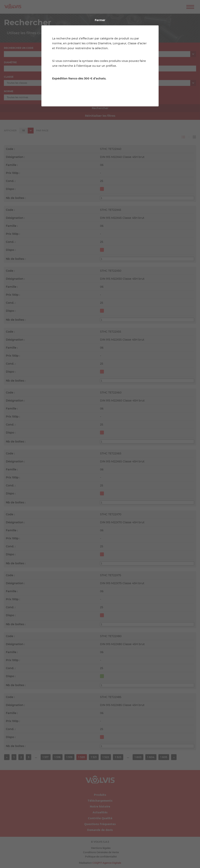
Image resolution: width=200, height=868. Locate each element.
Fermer (100, 20)
